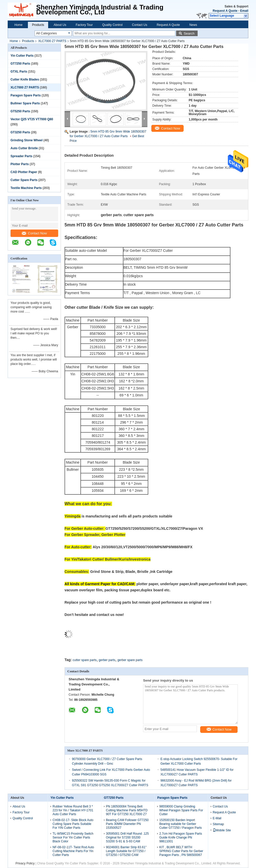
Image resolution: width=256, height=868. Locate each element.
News (193, 25)
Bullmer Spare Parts (25, 103)
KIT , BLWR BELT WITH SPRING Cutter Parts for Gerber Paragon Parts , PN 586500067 (181, 851)
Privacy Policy (25, 863)
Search (189, 33)
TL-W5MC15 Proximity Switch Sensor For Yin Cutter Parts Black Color (73, 837)
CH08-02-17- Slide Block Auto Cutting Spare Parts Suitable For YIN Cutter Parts (73, 824)
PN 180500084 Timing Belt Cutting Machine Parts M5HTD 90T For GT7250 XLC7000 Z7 (127, 810)
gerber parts (107, 660)
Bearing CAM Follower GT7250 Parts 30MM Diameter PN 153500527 (127, 824)
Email (244, 11)
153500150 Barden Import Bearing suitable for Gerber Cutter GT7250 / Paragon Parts (180, 824)
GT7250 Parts (20, 64)
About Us (60, 25)
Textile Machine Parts (26, 188)
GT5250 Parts (20, 111)
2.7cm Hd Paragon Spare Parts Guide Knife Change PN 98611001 (181, 837)
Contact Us (140, 25)
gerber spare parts (130, 660)
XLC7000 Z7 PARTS (52, 41)
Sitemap (218, 824)
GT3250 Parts (20, 132)
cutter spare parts (85, 660)
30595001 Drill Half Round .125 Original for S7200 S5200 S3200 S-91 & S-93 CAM (127, 837)
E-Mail (217, 818)
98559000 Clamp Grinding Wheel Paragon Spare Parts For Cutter (181, 810)
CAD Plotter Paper (24, 172)
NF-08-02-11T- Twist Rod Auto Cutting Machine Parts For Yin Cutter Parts (73, 851)
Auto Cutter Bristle (24, 148)
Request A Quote (225, 11)
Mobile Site (222, 830)
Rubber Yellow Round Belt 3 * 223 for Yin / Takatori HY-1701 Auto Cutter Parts (73, 810)
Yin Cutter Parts (22, 56)
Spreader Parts (21, 156)
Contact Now (34, 233)
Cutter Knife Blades (25, 79)
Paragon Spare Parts (26, 95)
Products (38, 25)
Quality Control (112, 25)
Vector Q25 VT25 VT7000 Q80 (32, 119)
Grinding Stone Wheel (26, 140)
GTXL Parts (19, 72)
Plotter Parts (20, 164)
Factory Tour (84, 25)
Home (18, 25)
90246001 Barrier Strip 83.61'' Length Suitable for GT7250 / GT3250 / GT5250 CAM (126, 851)
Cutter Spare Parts (24, 180)
